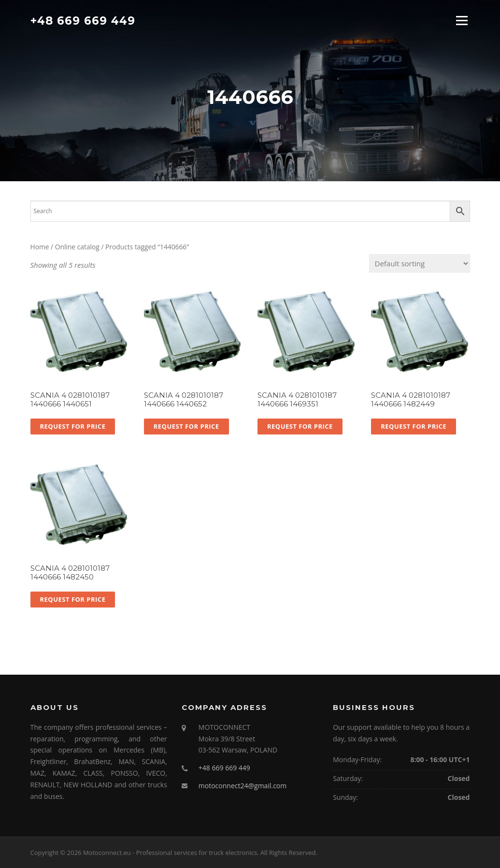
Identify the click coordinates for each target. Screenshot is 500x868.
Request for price (73, 426)
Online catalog (77, 247)
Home (40, 247)
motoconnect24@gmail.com (243, 786)
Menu (462, 20)
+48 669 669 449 (83, 20)
